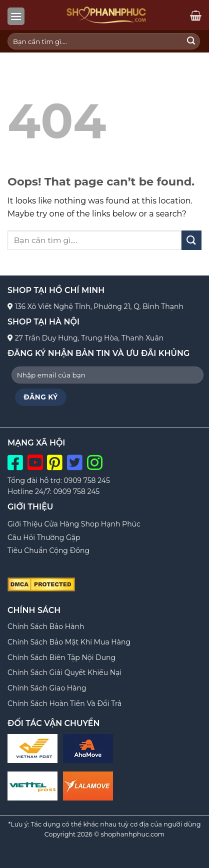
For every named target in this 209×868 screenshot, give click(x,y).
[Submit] (191, 41)
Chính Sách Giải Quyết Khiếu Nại (64, 672)
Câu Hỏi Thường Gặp (44, 537)
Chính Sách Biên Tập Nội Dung (61, 657)
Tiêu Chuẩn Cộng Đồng (48, 550)
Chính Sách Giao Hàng (47, 688)
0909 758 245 (87, 480)
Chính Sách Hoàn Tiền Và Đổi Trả (64, 703)
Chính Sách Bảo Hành (46, 626)
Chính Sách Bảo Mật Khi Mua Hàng (69, 642)
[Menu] (16, 16)
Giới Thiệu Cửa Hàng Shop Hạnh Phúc (74, 524)
